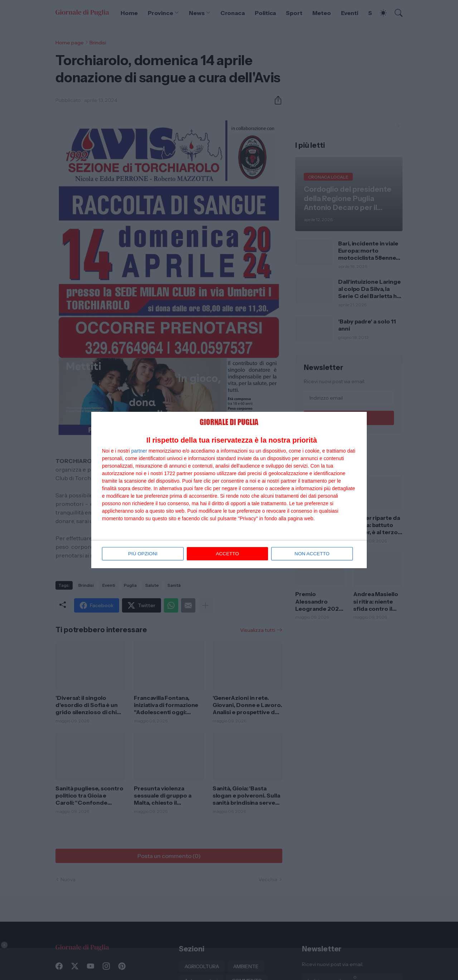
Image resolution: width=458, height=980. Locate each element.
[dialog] (229, 490)
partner (139, 451)
